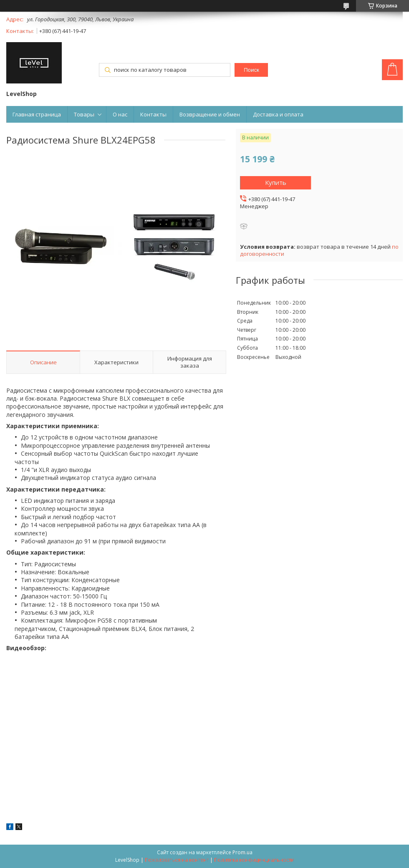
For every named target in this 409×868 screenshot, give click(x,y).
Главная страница (37, 114)
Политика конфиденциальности (254, 860)
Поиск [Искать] (251, 70)
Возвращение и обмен (210, 114)
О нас (120, 114)
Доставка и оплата (278, 114)
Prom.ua (242, 852)
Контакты (153, 114)
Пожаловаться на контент (177, 860)
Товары (84, 114)
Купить (276, 182)
